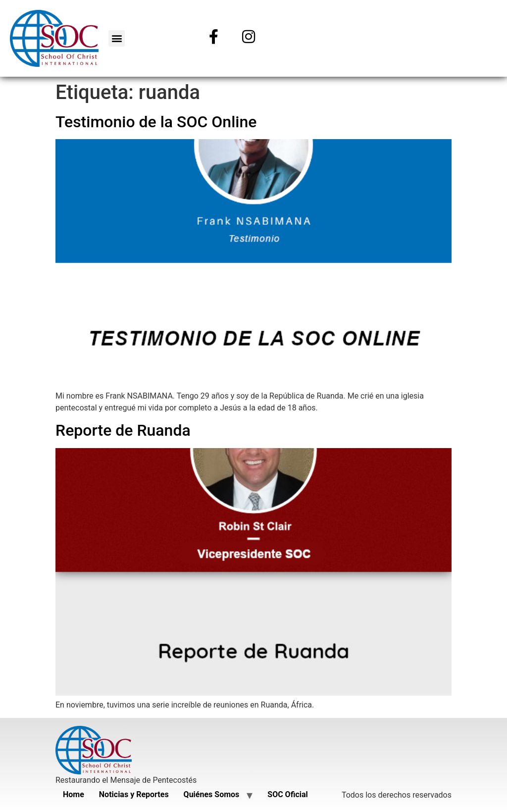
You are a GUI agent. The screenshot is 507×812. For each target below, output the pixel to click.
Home (74, 794)
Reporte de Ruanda (123, 430)
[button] (117, 38)
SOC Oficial (287, 794)
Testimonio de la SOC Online (156, 122)
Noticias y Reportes (134, 794)
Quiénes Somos (212, 794)
